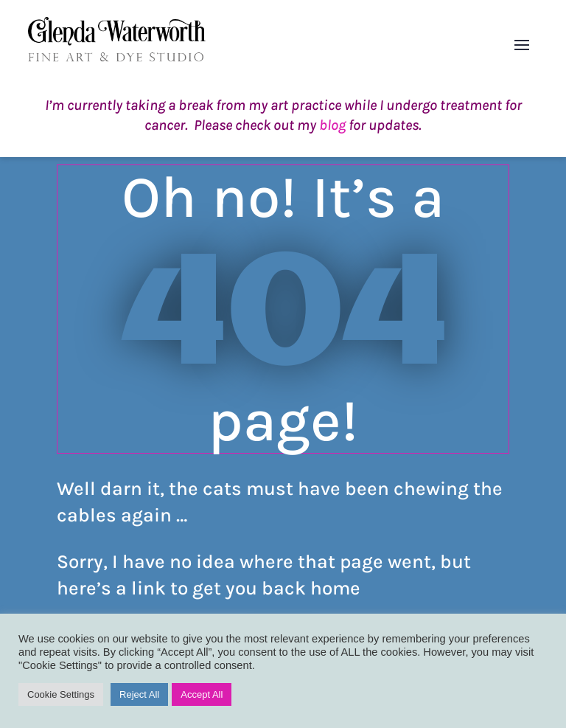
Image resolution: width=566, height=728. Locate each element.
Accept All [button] (202, 694)
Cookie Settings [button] (61, 694)
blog (332, 125)
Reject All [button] (139, 694)
